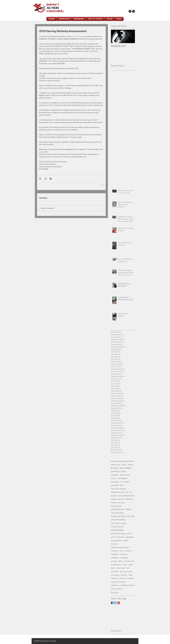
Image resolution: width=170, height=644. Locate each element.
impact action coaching (118, 582)
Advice (124, 465)
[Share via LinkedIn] (51, 179)
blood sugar (121, 537)
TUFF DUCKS (115, 523)
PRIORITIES (129, 499)
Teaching (124, 523)
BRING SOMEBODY (126, 468)
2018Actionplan (116, 465)
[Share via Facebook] (40, 179)
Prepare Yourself (116, 506)
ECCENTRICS (115, 482)
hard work (124, 575)
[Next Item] (131, 36)
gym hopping (115, 575)
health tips (114, 578)
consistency (124, 554)
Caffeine (123, 472)
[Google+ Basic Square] (119, 603)
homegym (130, 578)
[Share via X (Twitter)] (45, 179)
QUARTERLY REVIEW (118, 510)
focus (128, 568)
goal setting (124, 572)
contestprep (124, 558)
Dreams (114, 479)
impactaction (115, 585)
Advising (130, 465)
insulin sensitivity (117, 589)
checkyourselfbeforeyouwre (120, 548)
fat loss (125, 565)
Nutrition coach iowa (117, 499)
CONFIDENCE (115, 472)
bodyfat (125, 541)
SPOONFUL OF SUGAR (118, 517)
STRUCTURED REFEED (118, 520)
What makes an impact (118, 534)
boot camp (114, 544)
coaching (128, 551)
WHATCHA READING (117, 530)
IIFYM (122, 485)
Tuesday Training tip (117, 527)
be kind (113, 537)
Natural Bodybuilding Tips (126, 496)
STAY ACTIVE (131, 517)
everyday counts (129, 561)
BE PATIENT (115, 468)
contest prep (115, 558)
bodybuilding (130, 537)
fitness (113, 568)
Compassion (115, 475)
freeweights (115, 572)
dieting (120, 561)
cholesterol (115, 551)
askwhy (129, 534)
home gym (122, 578)
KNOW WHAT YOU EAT (118, 492)
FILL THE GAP (125, 482)
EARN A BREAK (122, 479)
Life (131, 492)
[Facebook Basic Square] (112, 603)
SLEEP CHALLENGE (117, 513)
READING (128, 510)
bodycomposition (116, 541)
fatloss (131, 565)
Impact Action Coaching (118, 489)
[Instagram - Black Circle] (133, 11)
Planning (121, 503)
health (131, 575)
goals (130, 572)
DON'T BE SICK (125, 475)
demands (114, 561)
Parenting (114, 503)
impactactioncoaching (128, 585)
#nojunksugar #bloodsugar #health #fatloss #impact (123, 461)
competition (115, 554)
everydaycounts (116, 565)
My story (114, 496)
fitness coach (121, 568)
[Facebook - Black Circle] (130, 11)
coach (122, 551)
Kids (127, 492)
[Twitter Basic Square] (115, 603)
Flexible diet (115, 485)
